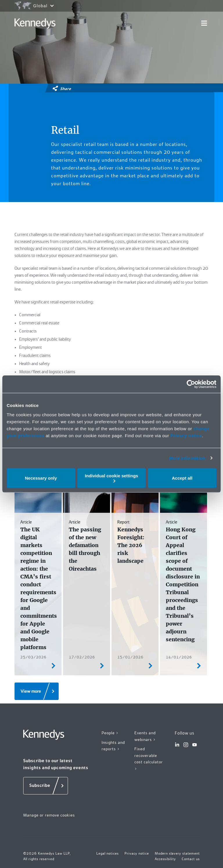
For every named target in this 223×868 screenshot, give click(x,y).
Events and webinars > (145, 736)
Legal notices (108, 853)
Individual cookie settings (111, 478)
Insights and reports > (113, 746)
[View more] (37, 691)
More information (187, 458)
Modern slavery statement (177, 853)
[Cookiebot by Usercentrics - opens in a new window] (191, 384)
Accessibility (165, 859)
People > (110, 733)
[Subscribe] (46, 786)
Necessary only (41, 478)
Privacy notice (186, 435)
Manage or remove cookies (49, 815)
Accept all (182, 478)
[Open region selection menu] (34, 6)
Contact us (191, 859)
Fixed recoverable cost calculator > (149, 759)
